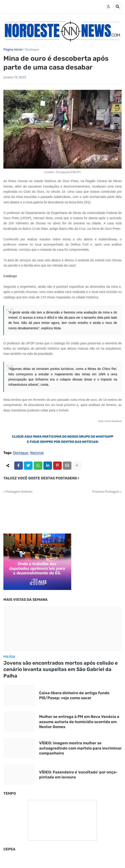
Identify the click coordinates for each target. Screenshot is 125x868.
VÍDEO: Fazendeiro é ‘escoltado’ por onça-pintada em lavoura (78, 775)
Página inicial (13, 50)
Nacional (37, 453)
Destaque (32, 50)
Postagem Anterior (19, 492)
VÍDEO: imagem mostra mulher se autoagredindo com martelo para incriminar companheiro (80, 748)
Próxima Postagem (106, 492)
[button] (108, 7)
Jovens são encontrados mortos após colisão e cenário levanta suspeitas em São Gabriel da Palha (61, 669)
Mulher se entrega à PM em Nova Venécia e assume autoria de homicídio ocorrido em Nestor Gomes (79, 722)
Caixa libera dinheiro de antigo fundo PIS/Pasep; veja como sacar (74, 695)
